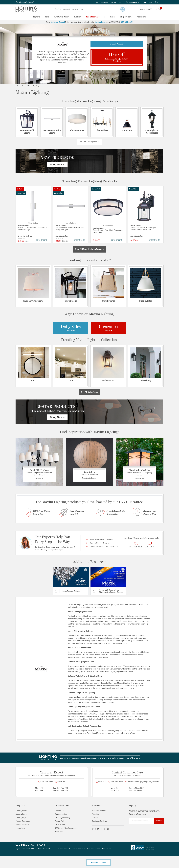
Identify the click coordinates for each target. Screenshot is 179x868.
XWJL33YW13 (37, 845)
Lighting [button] (37, 17)
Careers (95, 818)
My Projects (146, 9)
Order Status (60, 825)
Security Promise (94, 849)
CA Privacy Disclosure (77, 849)
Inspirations (20, 828)
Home (19, 86)
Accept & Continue (99, 862)
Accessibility (107, 849)
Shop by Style (21, 818)
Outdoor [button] (77, 17)
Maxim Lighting (34, 86)
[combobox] (89, 9)
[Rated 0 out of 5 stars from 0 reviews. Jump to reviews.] (42, 240)
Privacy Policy (62, 849)
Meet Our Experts (99, 811)
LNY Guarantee (102, 2)
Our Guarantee (61, 814)
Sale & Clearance (22, 825)
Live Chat (147, 2)
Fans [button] (47, 17)
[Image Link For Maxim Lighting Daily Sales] (71, 328)
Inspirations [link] (141, 17)
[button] (159, 2)
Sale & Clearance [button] (93, 17)
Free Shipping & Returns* (25, 2)
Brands (24, 86)
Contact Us (59, 811)
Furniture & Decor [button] (61, 17)
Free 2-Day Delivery (25, 236)
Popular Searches (23, 821)
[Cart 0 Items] (159, 9)
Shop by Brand (21, 814)
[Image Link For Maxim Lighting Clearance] (108, 328)
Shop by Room (21, 811)
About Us (96, 814)
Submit (159, 821)
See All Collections (89, 392)
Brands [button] (112, 17)
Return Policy (60, 821)
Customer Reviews (99, 821)
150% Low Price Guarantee (66, 828)
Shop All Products (117, 44)
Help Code (59, 832)
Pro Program (116, 2)
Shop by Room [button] (126, 17)
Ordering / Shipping (63, 818)
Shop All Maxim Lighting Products (89, 249)
